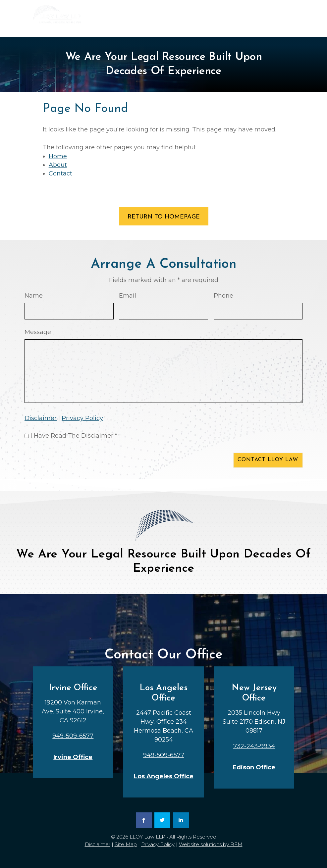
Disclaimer (41, 418)
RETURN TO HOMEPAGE (164, 217)
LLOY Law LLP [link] (147, 837)
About (58, 165)
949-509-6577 (204, 26)
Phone (223, 296)
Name (34, 296)
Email (128, 296)
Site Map (126, 844)
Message (38, 332)
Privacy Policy (82, 418)
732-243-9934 (267, 26)
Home (58, 156)
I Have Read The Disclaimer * (74, 436)
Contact (60, 173)
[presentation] (75, 461)
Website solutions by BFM (211, 844)
